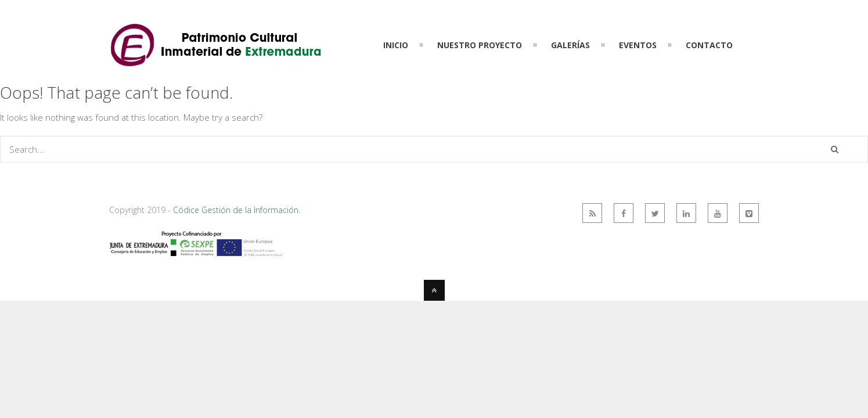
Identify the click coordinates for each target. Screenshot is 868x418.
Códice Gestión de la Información (236, 210)
